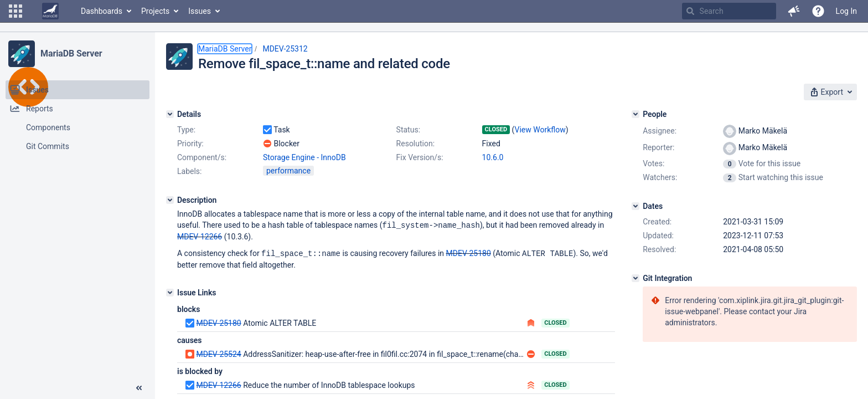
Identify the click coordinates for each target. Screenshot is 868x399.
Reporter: (658, 147)
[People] (635, 114)
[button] (15, 11)
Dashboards (102, 11)
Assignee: (660, 131)
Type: (186, 130)
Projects (155, 11)
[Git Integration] (635, 278)
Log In (846, 11)
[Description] (170, 200)
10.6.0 (493, 157)
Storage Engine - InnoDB (304, 157)
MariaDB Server (71, 53)
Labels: (189, 171)
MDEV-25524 (218, 353)
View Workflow (540, 130)
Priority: (190, 144)
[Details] (170, 114)
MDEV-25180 (469, 253)
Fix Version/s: (420, 157)
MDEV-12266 (200, 236)
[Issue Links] (170, 291)
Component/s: (202, 157)
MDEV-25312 (285, 49)
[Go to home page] (50, 11)
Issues (200, 11)
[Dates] (635, 206)
